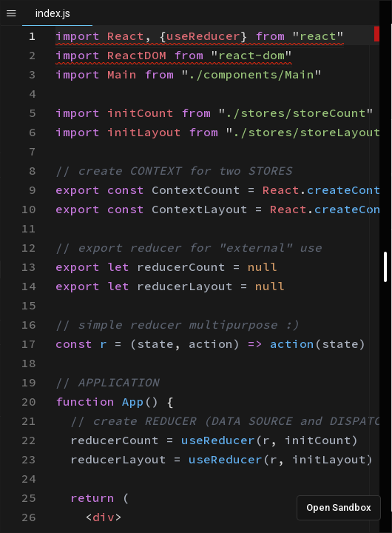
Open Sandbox (339, 507)
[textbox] (56, 26)
